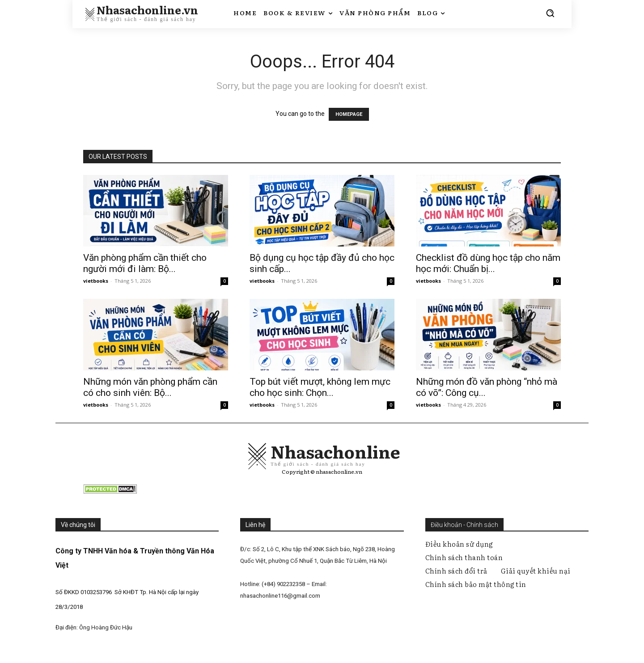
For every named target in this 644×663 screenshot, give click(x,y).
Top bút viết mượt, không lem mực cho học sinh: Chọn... (320, 387)
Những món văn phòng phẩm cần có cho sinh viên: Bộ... (150, 387)
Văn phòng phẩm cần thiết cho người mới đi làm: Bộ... (145, 263)
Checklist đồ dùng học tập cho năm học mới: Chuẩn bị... (488, 263)
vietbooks (96, 281)
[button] (550, 13)
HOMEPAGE (349, 114)
